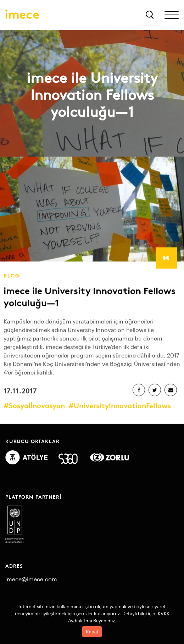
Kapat (92, 632)
